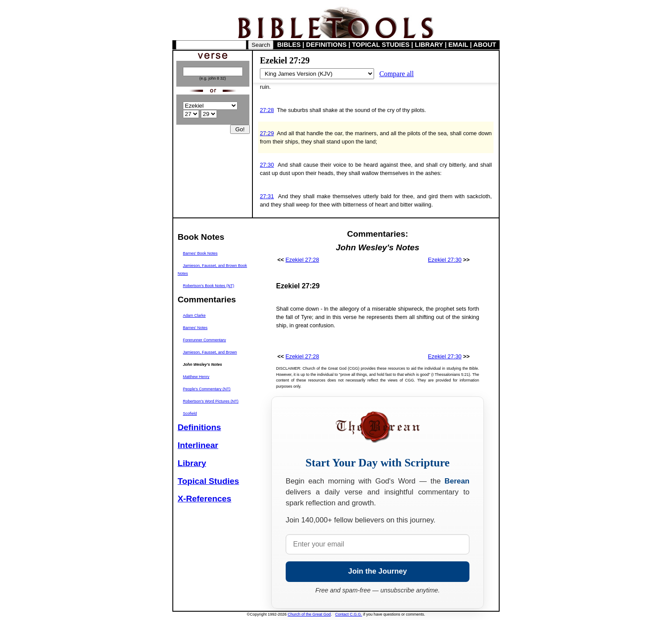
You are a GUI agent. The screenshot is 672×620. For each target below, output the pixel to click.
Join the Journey (378, 571)
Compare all (397, 74)
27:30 (267, 165)
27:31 (267, 196)
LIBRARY (429, 45)
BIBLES (289, 45)
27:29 (267, 133)
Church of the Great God (310, 614)
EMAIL (458, 45)
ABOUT (485, 45)
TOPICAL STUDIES (381, 45)
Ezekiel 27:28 (303, 260)
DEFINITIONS (327, 45)
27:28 (267, 110)
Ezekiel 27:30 (445, 260)
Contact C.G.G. (349, 614)
